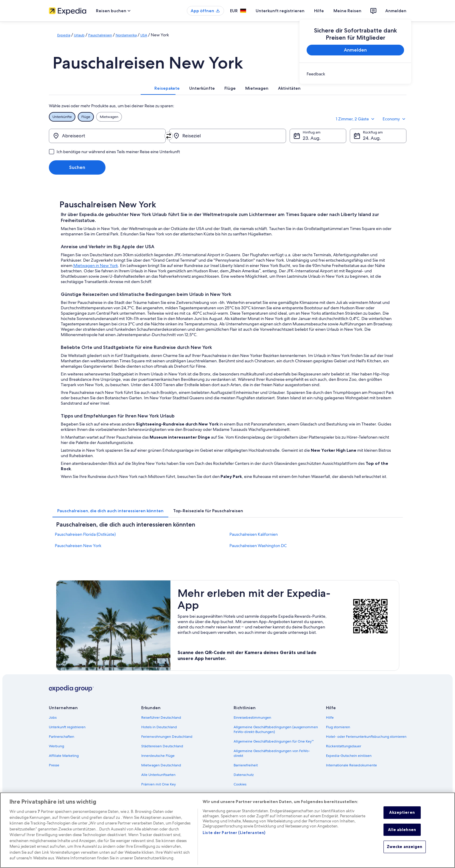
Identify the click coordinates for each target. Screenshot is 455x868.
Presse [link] (54, 765)
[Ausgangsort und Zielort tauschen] (169, 136)
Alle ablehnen (402, 835)
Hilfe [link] (330, 718)
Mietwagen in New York (96, 265)
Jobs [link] (53, 718)
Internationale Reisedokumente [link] (351, 765)
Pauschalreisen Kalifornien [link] (254, 534)
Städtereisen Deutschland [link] (162, 746)
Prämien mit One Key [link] (159, 784)
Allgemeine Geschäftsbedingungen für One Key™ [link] (274, 741)
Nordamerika (126, 35)
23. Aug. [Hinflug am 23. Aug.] (312, 138)
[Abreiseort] (107, 136)
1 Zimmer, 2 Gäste (356, 119)
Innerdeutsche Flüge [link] (158, 756)
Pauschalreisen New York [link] (78, 546)
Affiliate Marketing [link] (64, 756)
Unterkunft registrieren (280, 11)
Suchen (77, 167)
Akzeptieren (402, 817)
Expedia (64, 35)
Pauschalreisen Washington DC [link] (258, 546)
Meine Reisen (347, 11)
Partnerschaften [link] (62, 737)
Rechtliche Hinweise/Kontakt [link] (257, 794)
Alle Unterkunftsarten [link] (158, 775)
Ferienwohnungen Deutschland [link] (167, 737)
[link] (355, 74)
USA (144, 35)
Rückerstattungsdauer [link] (344, 746)
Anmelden (396, 11)
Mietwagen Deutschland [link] (161, 765)
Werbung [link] (56, 746)
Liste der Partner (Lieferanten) (234, 838)
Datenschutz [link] (244, 775)
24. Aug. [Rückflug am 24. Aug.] (372, 138)
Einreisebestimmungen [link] (252, 718)
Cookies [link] (240, 784)
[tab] (167, 88)
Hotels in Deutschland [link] (159, 727)
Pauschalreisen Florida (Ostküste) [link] (85, 534)
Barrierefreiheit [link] (246, 765)
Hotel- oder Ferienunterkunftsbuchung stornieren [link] (366, 737)
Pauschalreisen (100, 35)
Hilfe (319, 11)
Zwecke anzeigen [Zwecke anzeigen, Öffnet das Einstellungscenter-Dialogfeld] (405, 852)
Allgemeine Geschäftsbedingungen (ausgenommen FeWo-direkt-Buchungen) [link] (276, 729)
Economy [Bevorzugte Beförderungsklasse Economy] (395, 119)
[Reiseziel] (228, 136)
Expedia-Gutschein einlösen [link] (349, 756)
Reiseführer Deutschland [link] (161, 718)
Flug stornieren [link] (338, 727)
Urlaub (79, 35)
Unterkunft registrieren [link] (67, 727)
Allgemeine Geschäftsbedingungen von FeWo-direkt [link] (272, 753)
